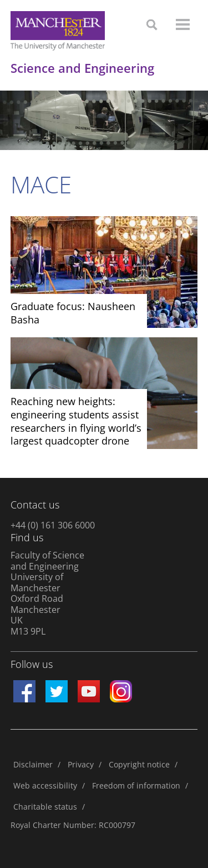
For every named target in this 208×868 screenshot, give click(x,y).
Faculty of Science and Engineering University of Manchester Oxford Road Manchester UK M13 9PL (47, 593)
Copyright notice (139, 764)
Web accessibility (45, 785)
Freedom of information (136, 785)
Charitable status (45, 807)
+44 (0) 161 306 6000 (53, 525)
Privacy (81, 764)
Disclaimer (33, 764)
